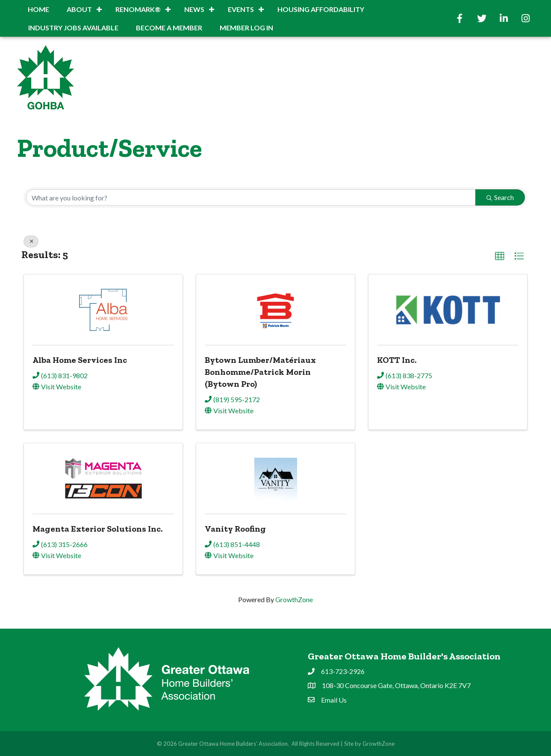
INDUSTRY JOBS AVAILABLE (73, 28)
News (194, 9)
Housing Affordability (321, 9)
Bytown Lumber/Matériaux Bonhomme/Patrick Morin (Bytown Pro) (260, 372)
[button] (500, 256)
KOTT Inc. (397, 360)
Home (38, 9)
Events (241, 9)
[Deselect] (31, 241)
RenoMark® (138, 9)
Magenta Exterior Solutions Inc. (97, 529)
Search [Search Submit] (500, 197)
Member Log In (246, 28)
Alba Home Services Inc (80, 360)
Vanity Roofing (235, 529)
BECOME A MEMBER (169, 28)
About (79, 9)
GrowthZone (294, 599)
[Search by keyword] (251, 197)
